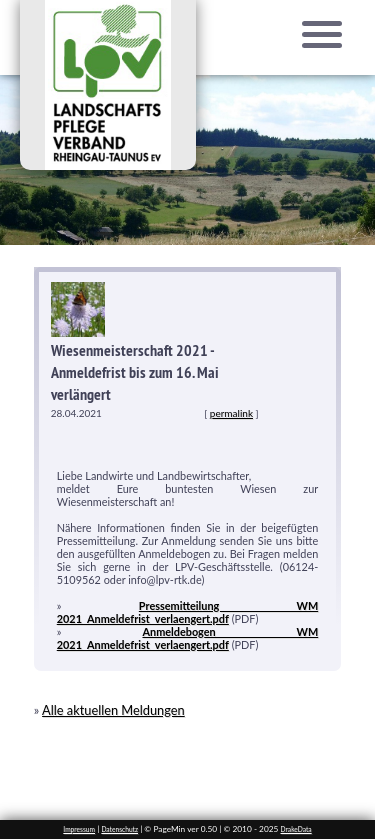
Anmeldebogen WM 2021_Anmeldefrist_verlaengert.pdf (188, 638)
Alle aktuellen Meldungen (113, 710)
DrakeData (296, 829)
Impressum (79, 829)
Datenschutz (119, 829)
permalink (231, 413)
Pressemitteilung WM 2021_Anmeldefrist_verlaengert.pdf (187, 612)
